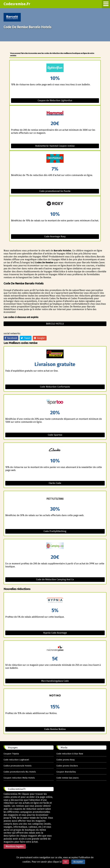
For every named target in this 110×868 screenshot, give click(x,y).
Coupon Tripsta (11, 754)
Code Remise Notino (55, 729)
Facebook (11, 338)
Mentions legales (15, 846)
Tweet (26, 338)
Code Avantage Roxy (55, 236)
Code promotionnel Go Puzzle (55, 191)
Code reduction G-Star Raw (70, 754)
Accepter (78, 862)
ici (66, 862)
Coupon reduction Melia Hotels (19, 778)
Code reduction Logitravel (16, 760)
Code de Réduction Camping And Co (55, 580)
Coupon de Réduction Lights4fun (55, 100)
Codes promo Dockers (67, 766)
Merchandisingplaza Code (55, 681)
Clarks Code (55, 483)
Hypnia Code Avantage (55, 633)
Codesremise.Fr (17, 4)
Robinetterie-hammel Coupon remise (55, 146)
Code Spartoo (55, 435)
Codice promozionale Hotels (18, 766)
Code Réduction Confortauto (55, 387)
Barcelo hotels (55, 324)
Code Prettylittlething (55, 531)
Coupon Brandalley (66, 772)
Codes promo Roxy (66, 760)
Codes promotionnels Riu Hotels (20, 772)
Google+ (40, 338)
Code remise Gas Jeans (68, 778)
